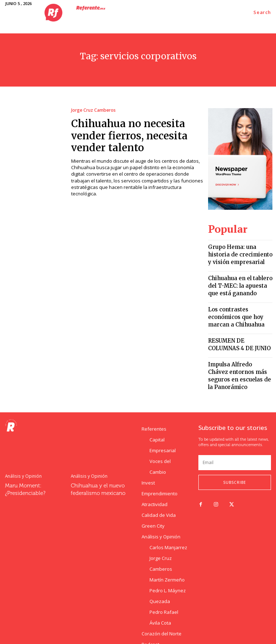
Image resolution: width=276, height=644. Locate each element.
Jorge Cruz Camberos (93, 110)
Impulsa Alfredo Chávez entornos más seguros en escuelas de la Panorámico (238, 351)
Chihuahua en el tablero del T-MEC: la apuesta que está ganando (239, 276)
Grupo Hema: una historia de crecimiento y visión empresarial (237, 250)
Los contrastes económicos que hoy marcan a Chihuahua (239, 303)
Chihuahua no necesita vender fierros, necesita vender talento (136, 133)
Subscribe (235, 452)
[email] (235, 432)
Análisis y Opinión (22, 445)
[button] (262, 12)
